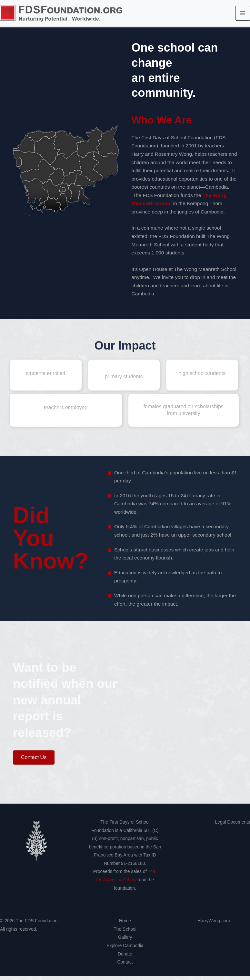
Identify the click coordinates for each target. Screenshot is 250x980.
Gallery (125, 941)
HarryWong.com (214, 925)
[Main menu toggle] (243, 15)
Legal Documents (233, 826)
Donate (125, 958)
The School (125, 933)
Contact (125, 966)
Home (125, 925)
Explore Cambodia (125, 949)
